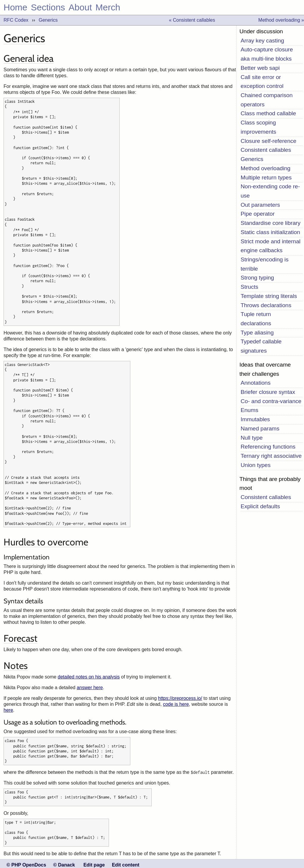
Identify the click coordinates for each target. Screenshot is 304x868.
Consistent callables (266, 150)
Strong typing (257, 278)
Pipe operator (258, 214)
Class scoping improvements (258, 127)
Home (15, 7)
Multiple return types (266, 177)
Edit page (94, 862)
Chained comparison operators (266, 100)
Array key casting (262, 41)
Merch (108, 7)
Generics (48, 20)
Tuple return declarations (256, 319)
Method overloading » (281, 20)
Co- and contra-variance (271, 401)
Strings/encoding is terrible (264, 264)
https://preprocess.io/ (180, 697)
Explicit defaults (260, 506)
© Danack (64, 862)
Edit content (126, 862)
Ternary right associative (271, 456)
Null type (251, 438)
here (8, 709)
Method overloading (265, 168)
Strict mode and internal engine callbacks (270, 246)
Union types (255, 465)
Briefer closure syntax (268, 392)
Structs (249, 287)
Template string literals (269, 296)
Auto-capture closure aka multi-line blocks (267, 54)
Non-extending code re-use (270, 191)
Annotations (255, 383)
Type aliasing (257, 333)
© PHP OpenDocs (26, 862)
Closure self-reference (268, 141)
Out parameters (260, 205)
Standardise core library (270, 223)
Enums (249, 410)
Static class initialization (270, 232)
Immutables (255, 419)
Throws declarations (266, 305)
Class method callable (268, 113)
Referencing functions (268, 447)
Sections (48, 7)
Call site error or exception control (262, 82)
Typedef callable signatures (261, 346)
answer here (90, 686)
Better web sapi (260, 68)
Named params (260, 429)
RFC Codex (16, 20)
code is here (176, 703)
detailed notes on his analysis (89, 676)
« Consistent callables (192, 20)
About (80, 7)
